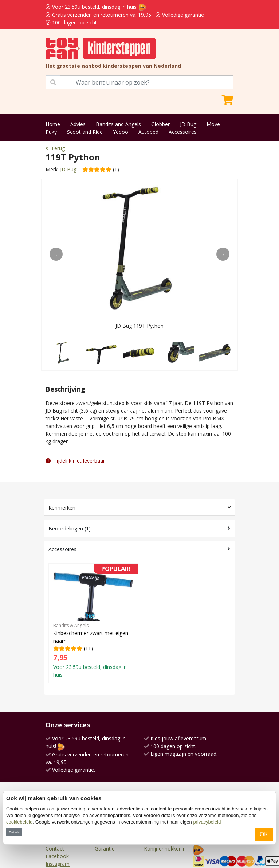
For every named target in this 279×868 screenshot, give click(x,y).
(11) (93, 623)
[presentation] (56, 254)
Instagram (58, 864)
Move (213, 124)
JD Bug (188, 124)
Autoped (148, 132)
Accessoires (183, 132)
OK (264, 834)
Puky (51, 132)
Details (14, 832)
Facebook (57, 856)
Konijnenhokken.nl (165, 848)
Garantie (105, 848)
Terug (55, 148)
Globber (160, 124)
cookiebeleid (19, 822)
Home (53, 124)
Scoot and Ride (85, 132)
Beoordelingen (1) (70, 528)
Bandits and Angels (118, 124)
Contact (55, 848)
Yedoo (121, 132)
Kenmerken (62, 508)
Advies (78, 124)
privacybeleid (207, 822)
